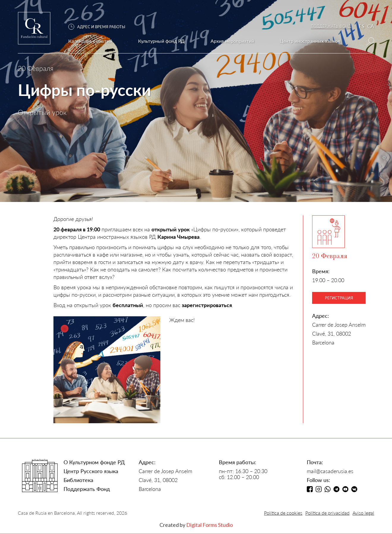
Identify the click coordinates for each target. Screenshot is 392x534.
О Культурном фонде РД (94, 462)
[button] (100, 27)
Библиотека (78, 480)
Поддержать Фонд (87, 489)
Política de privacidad (327, 513)
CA (371, 26)
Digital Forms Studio (210, 525)
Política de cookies (283, 513)
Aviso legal (363, 513)
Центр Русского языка (91, 471)
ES (362, 26)
